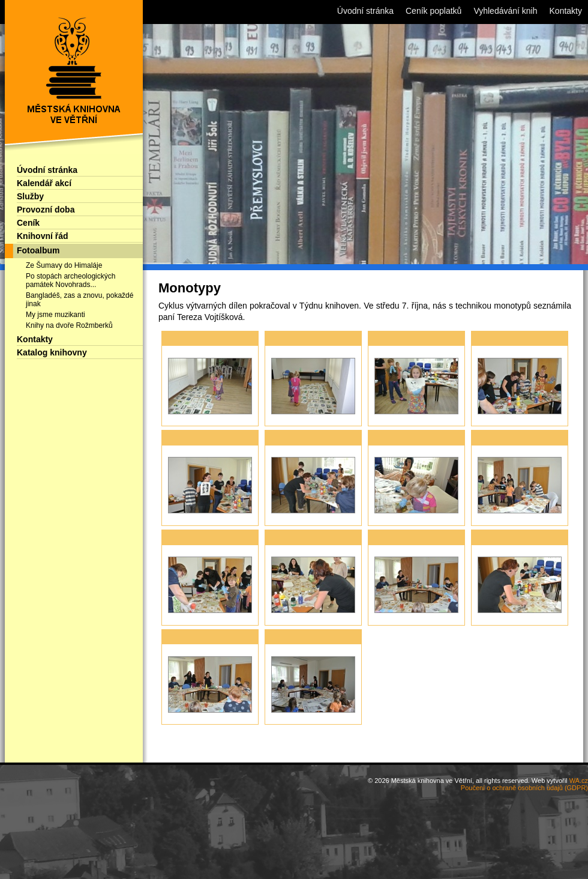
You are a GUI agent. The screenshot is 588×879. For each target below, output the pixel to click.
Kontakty (35, 339)
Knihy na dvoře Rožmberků (69, 325)
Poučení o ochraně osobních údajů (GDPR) (524, 788)
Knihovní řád (43, 236)
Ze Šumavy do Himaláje (64, 265)
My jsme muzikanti (55, 315)
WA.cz (579, 781)
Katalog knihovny (52, 352)
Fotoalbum (38, 250)
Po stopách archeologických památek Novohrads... (70, 280)
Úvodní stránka (47, 170)
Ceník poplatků (433, 11)
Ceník (28, 223)
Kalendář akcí (44, 183)
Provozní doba (46, 210)
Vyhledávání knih (505, 11)
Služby (30, 196)
